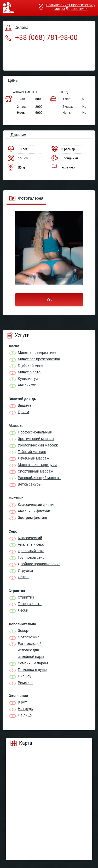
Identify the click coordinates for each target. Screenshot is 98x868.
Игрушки (25, 570)
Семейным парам (33, 663)
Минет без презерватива (39, 359)
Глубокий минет (31, 366)
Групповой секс (31, 557)
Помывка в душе (32, 670)
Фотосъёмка (29, 637)
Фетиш (24, 577)
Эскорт (24, 631)
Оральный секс (31, 551)
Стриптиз (26, 597)
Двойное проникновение (39, 564)
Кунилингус (28, 379)
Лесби (23, 610)
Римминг (25, 683)
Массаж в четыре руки (37, 465)
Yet (49, 299)
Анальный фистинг (34, 511)
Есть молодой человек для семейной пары (31, 650)
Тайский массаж (32, 452)
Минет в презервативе (37, 353)
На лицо (25, 715)
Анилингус (27, 385)
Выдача (25, 405)
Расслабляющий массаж (39, 478)
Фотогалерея (26, 198)
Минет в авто (29, 372)
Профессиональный (35, 432)
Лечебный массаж (34, 458)
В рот (22, 702)
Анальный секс (31, 544)
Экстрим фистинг (33, 518)
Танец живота (30, 604)
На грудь (25, 709)
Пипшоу (25, 676)
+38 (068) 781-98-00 (41, 37)
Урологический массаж (38, 445)
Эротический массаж (36, 439)
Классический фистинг (37, 505)
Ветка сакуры (30, 484)
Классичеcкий (30, 538)
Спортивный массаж (36, 471)
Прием (23, 412)
